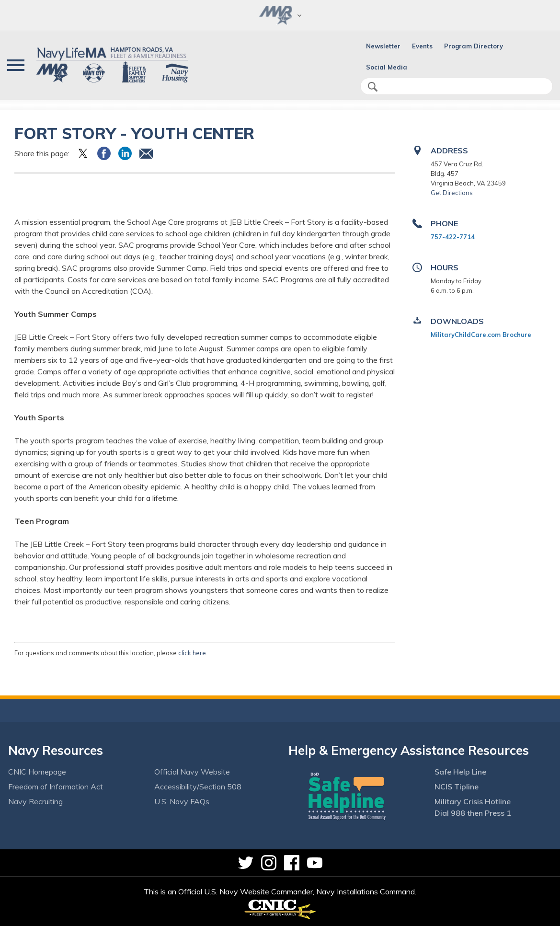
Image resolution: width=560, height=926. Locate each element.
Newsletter (383, 46)
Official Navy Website (192, 772)
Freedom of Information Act (56, 787)
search (373, 87)
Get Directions (452, 193)
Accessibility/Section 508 (198, 787)
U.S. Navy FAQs (182, 801)
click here (192, 653)
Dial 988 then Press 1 (473, 813)
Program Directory (474, 46)
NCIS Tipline (457, 787)
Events (422, 46)
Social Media (387, 67)
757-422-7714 (453, 237)
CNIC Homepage (37, 772)
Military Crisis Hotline (473, 801)
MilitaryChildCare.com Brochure (481, 335)
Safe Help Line (460, 772)
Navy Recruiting (35, 801)
